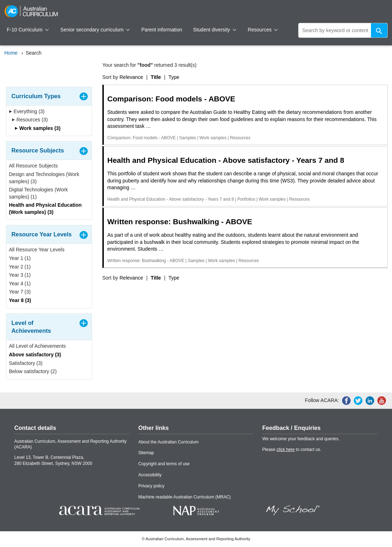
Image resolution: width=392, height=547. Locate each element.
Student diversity (215, 30)
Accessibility (150, 475)
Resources (263, 30)
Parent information (162, 30)
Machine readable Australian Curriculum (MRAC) (185, 497)
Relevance (131, 77)
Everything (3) (27, 111)
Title (156, 77)
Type (174, 77)
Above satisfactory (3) (35, 355)
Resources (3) (30, 120)
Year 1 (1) (20, 258)
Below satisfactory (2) (33, 371)
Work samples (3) (38, 128)
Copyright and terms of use (164, 464)
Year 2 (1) (20, 267)
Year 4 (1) (20, 283)
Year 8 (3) (20, 300)
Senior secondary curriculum (95, 30)
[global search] (343, 30)
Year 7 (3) (20, 292)
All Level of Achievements (37, 346)
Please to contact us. (292, 450)
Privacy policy (151, 486)
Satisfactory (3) (26, 363)
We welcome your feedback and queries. (301, 439)
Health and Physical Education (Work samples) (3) (45, 209)
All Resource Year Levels (37, 250)
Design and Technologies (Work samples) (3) (44, 178)
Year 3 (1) (20, 275)
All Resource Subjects (33, 166)
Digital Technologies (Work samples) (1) (38, 193)
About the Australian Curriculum (169, 442)
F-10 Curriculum (28, 30)
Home (11, 53)
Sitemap (146, 453)
